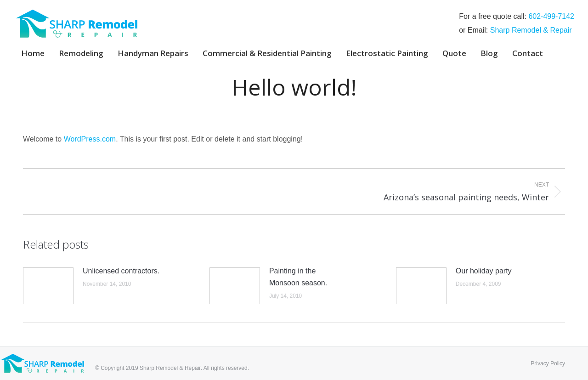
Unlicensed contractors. (121, 271)
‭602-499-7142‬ (551, 16)
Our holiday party (484, 271)
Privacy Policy (548, 363)
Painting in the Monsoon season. (298, 277)
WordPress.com (90, 139)
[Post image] (48, 286)
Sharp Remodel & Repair (531, 30)
